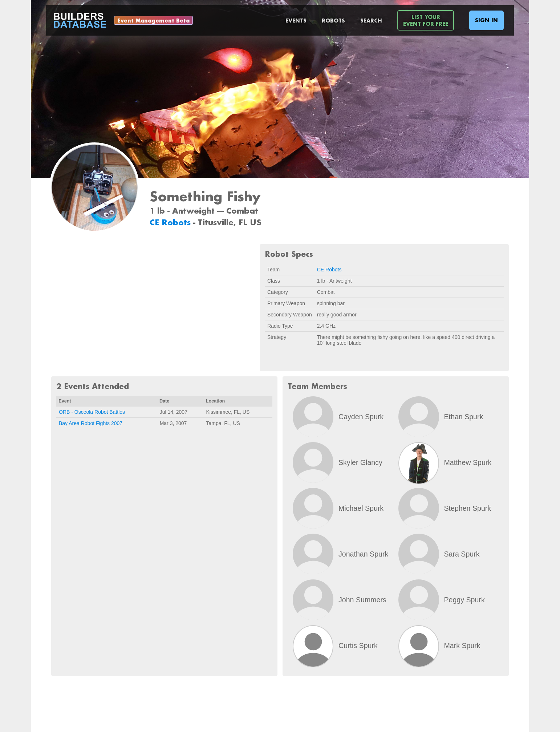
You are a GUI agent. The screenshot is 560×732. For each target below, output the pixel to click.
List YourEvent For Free (426, 20)
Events (296, 21)
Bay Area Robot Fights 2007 (91, 423)
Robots (333, 21)
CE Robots (171, 222)
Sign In (486, 20)
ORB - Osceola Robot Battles (92, 412)
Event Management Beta (154, 21)
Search (371, 21)
